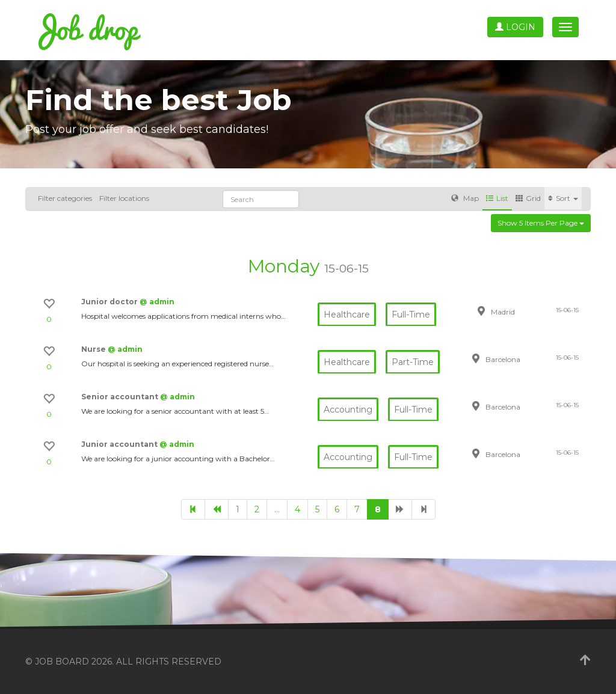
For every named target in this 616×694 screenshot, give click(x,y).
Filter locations (124, 198)
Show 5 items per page (541, 223)
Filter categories (65, 198)
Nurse (94, 349)
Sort (563, 198)
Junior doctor (110, 302)
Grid (528, 198)
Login (515, 27)
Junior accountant (120, 444)
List (497, 198)
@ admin (157, 302)
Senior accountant (121, 397)
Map (465, 198)
